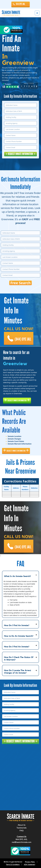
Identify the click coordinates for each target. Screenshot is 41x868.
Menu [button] (37, 13)
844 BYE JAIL (21, 4)
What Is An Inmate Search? (17, 576)
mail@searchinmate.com (22, 842)
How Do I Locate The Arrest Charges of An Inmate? (18, 672)
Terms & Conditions (13, 865)
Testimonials (22, 828)
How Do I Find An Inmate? (17, 625)
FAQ (22, 831)
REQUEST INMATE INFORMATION (17, 400)
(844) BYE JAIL (23, 339)
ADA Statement (29, 865)
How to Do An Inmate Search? (19, 636)
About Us (22, 825)
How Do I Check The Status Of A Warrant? (19, 659)
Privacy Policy (30, 862)
